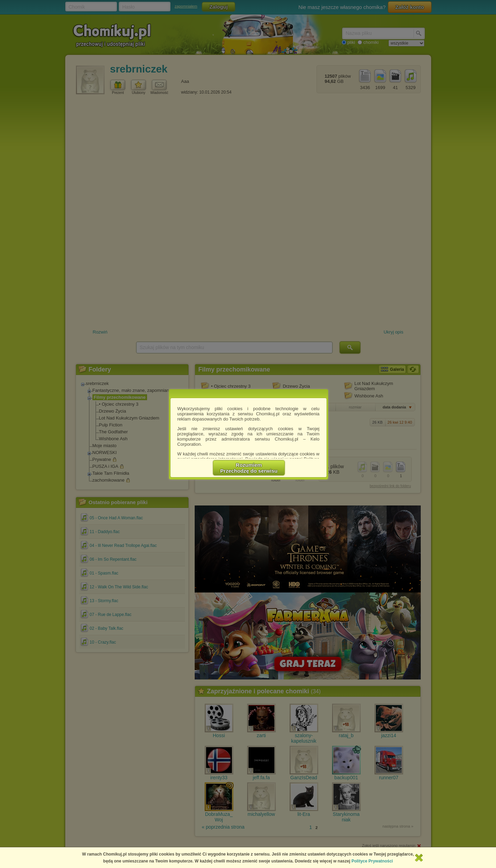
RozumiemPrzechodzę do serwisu (249, 468)
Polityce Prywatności (372, 861)
